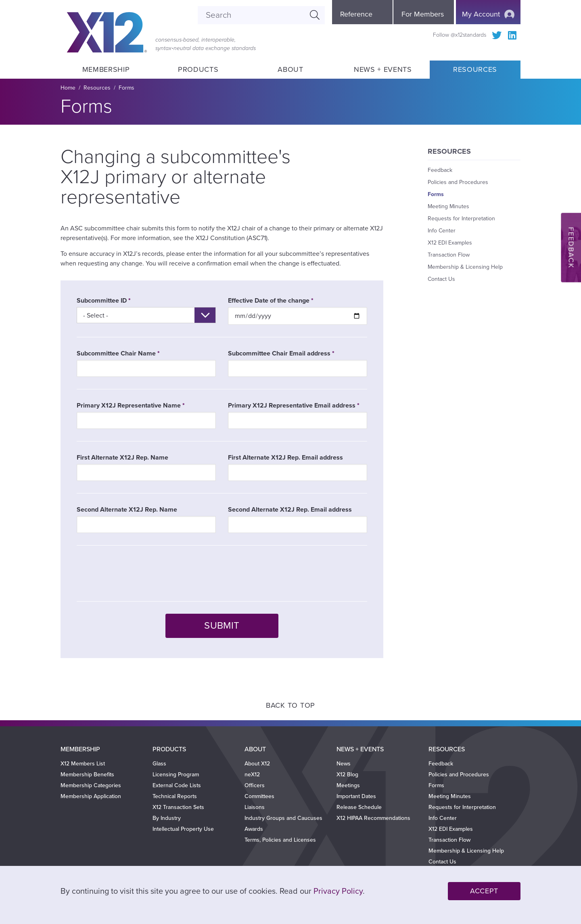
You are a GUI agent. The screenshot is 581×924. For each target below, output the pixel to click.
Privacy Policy (338, 891)
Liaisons (255, 807)
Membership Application (91, 796)
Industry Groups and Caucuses (283, 818)
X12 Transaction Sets (178, 807)
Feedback (440, 170)
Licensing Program (176, 775)
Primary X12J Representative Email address (292, 406)
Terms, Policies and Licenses (280, 840)
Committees (259, 796)
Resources (475, 69)
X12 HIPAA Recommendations (373, 818)
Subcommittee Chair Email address (279, 353)
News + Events (383, 69)
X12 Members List (83, 764)
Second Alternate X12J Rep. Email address (290, 510)
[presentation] (138, 573)
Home (68, 88)
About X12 (257, 764)
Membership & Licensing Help (465, 267)
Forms (126, 88)
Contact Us (441, 279)
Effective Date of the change (269, 301)
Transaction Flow (449, 255)
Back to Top (290, 705)
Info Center (442, 231)
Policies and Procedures (458, 182)
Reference (356, 14)
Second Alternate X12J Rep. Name (127, 510)
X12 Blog (347, 775)
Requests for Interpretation (461, 218)
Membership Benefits (87, 775)
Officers (255, 785)
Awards (254, 829)
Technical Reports (175, 796)
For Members (423, 14)
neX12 (252, 775)
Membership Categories (91, 785)
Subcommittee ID (102, 301)
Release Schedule (359, 807)
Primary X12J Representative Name (129, 406)
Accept (484, 891)
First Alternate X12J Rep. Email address (285, 458)
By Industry (167, 818)
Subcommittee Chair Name (116, 353)
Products (198, 69)
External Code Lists (177, 785)
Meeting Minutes (448, 206)
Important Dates (356, 796)
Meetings (348, 785)
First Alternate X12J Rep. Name (122, 458)
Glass (159, 764)
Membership (106, 69)
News (344, 764)
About (290, 69)
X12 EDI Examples (450, 243)
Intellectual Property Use (183, 829)
